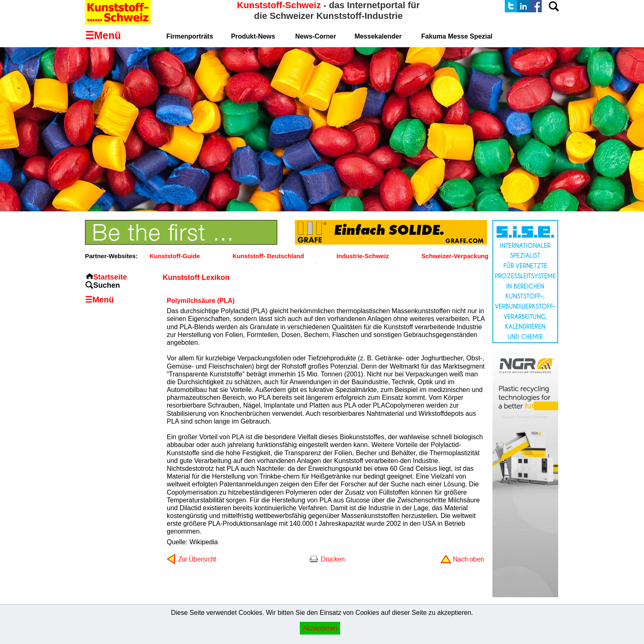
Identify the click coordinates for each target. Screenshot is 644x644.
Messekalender (378, 36)
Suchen (107, 285)
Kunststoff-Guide (175, 256)
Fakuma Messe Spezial (457, 36)
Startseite (110, 277)
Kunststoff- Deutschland (268, 256)
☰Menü (99, 300)
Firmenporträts (190, 36)
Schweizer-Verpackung (455, 256)
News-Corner (316, 36)
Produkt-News (253, 36)
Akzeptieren (320, 628)
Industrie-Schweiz (363, 256)
